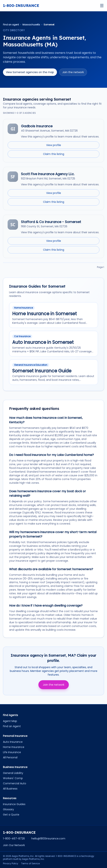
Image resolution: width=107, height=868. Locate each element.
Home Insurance (14, 747)
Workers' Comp (13, 778)
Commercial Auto (15, 783)
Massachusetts (31, 25)
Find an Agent (12, 726)
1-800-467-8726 (14, 838)
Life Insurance (12, 752)
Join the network (73, 72)
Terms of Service (30, 864)
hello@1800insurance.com (48, 838)
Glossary (8, 809)
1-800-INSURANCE (21, 5)
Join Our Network (14, 845)
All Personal (10, 757)
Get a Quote (11, 815)
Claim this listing (54, 154)
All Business (10, 789)
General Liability (13, 773)
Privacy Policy (11, 864)
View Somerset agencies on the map (30, 72)
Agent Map (10, 721)
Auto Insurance (13, 742)
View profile (54, 145)
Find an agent (11, 25)
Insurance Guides (14, 804)
